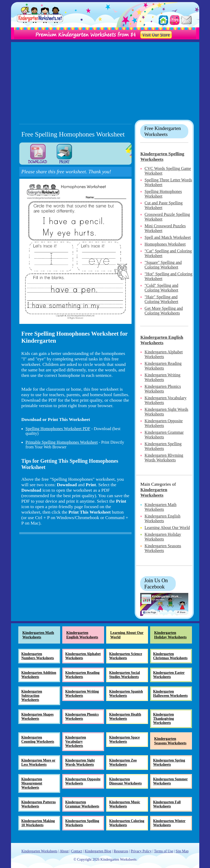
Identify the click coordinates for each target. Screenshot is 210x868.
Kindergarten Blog (98, 851)
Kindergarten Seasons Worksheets (163, 548)
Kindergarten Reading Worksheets (163, 366)
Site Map (182, 851)
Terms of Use (164, 851)
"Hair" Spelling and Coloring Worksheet (161, 299)
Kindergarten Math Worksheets (161, 507)
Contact (77, 851)
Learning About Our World (167, 528)
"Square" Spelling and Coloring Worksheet (163, 265)
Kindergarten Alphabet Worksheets (164, 354)
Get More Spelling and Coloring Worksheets (164, 311)
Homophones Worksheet (165, 244)
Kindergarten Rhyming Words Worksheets (164, 458)
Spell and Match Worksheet (168, 237)
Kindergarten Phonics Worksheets (163, 389)
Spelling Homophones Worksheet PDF (58, 429)
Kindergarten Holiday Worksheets (163, 537)
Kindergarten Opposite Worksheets (164, 423)
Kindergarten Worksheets (154, 492)
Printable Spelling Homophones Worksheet (62, 442)
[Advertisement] (105, 79)
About (64, 851)
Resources (121, 851)
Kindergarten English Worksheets (162, 340)
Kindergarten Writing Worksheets (163, 377)
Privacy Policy (141, 851)
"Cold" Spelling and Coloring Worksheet (161, 288)
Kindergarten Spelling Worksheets (162, 156)
